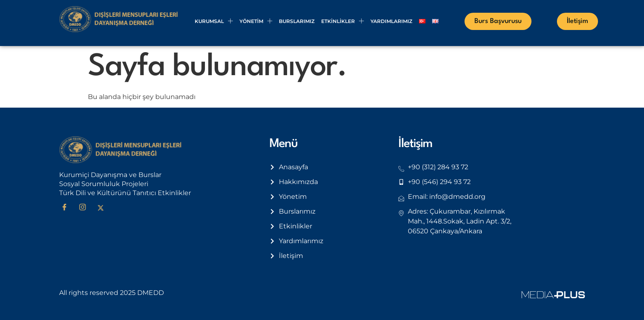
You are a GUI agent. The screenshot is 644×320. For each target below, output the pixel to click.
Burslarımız (297, 21)
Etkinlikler (343, 21)
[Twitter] (103, 208)
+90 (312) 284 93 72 (438, 167)
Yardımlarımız (391, 21)
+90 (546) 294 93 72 (439, 182)
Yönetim (256, 21)
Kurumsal (214, 21)
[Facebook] (67, 208)
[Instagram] (85, 208)
